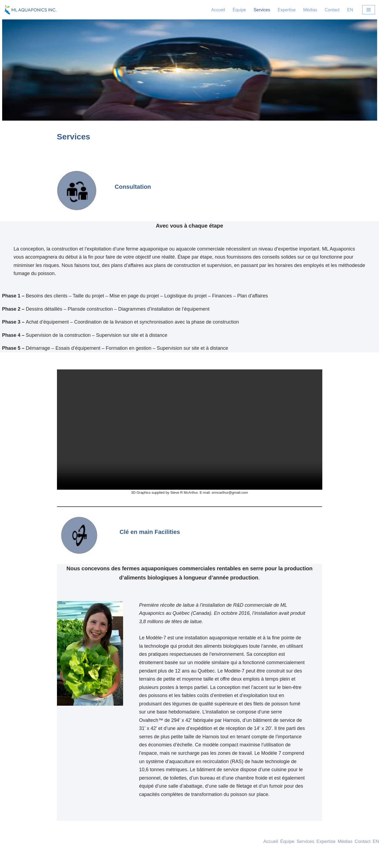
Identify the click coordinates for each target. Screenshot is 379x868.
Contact (332, 10)
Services (262, 10)
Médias (310, 10)
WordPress (54, 861)
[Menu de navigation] (369, 10)
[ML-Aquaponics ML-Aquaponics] (31, 10)
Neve (9, 861)
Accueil (218, 10)
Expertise (287, 10)
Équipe (239, 10)
